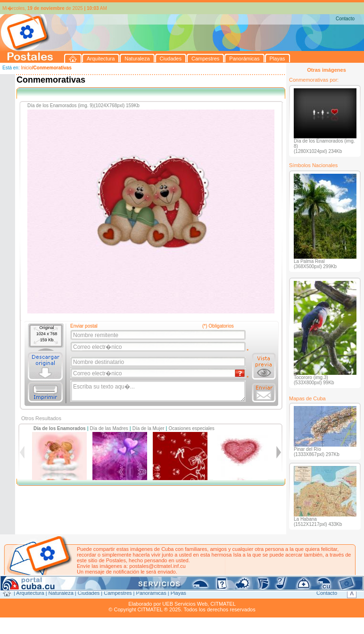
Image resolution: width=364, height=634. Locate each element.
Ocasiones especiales (192, 428)
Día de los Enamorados (60, 428)
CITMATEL (223, 604)
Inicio (26, 68)
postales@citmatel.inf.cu (157, 566)
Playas (178, 593)
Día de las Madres (109, 428)
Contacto (345, 19)
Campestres (118, 593)
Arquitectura (30, 593)
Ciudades (89, 593)
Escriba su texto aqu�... (159, 391)
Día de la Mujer (149, 428)
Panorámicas (151, 593)
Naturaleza (61, 593)
